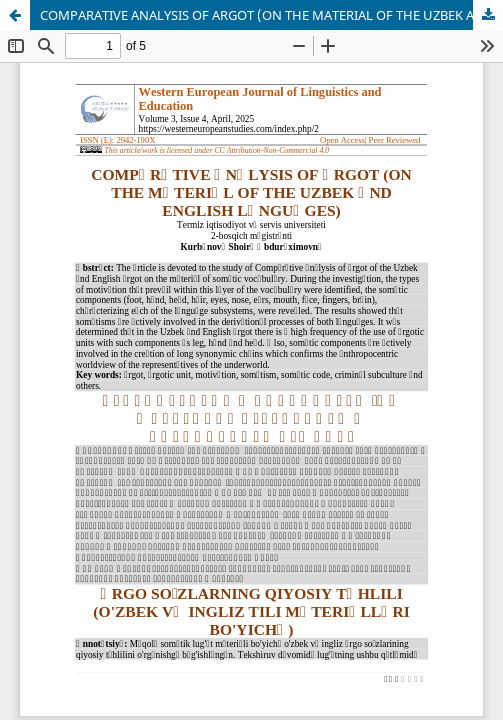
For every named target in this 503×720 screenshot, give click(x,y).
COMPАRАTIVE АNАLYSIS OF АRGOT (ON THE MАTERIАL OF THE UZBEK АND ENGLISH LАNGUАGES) (271, 15)
